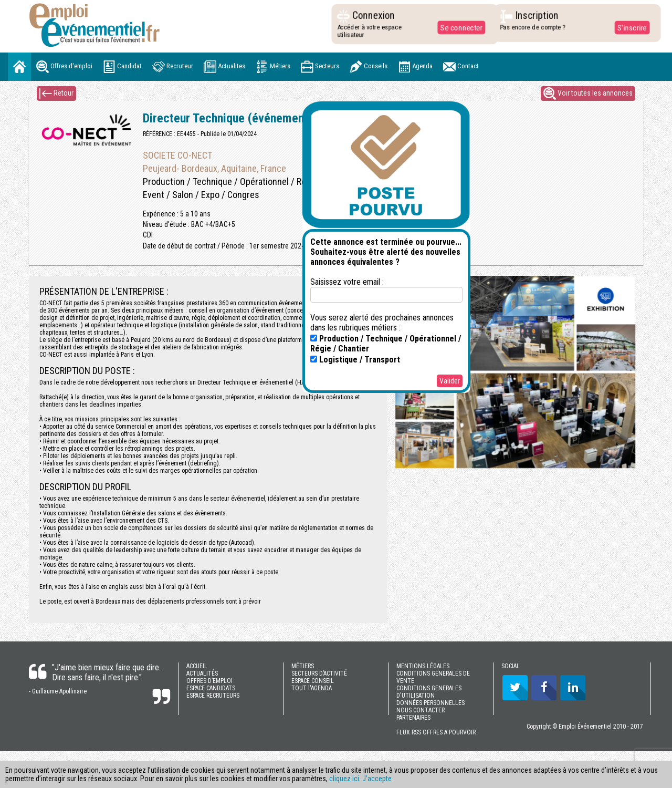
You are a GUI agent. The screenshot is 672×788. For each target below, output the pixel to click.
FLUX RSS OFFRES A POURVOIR (436, 732)
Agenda (415, 67)
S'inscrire (629, 27)
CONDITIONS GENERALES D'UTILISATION (429, 692)
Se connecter (459, 27)
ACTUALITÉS (202, 673)
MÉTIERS (303, 666)
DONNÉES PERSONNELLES (430, 703)
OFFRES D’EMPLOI (209, 681)
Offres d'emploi (64, 67)
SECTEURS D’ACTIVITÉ (319, 673)
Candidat (122, 67)
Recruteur (173, 67)
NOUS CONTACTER (421, 710)
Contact (461, 67)
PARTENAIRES (413, 718)
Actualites (224, 67)
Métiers (273, 67)
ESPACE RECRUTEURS (213, 696)
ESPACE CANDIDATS (211, 688)
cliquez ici (344, 779)
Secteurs (320, 67)
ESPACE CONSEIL (313, 681)
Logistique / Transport (355, 360)
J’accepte (377, 779)
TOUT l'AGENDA (312, 688)
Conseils (369, 67)
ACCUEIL (197, 666)
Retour (56, 94)
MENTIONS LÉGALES (423, 666)
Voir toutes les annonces (588, 94)
